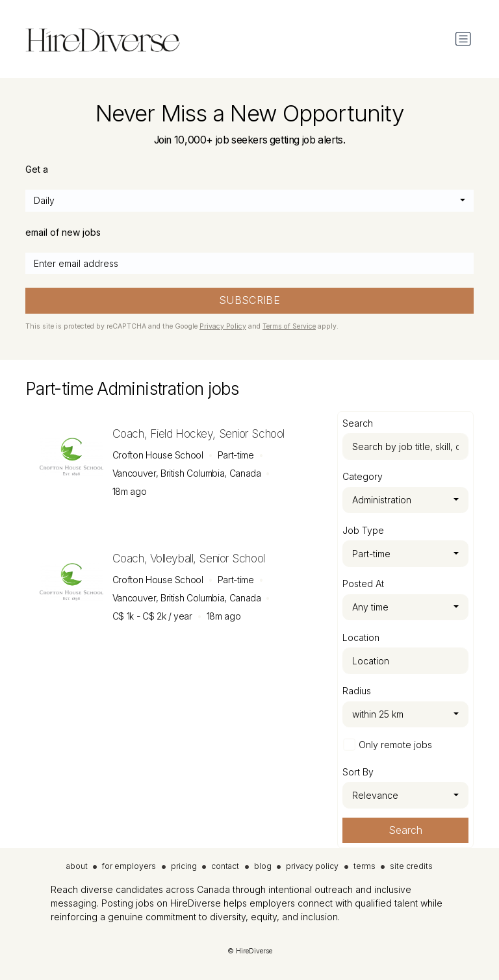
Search (405, 830)
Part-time (236, 455)
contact (225, 866)
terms (365, 866)
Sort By (358, 772)
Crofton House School (158, 455)
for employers (129, 866)
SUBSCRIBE (250, 300)
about (77, 866)
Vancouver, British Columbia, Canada (187, 473)
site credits (411, 866)
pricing (184, 866)
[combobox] (249, 201)
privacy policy (312, 866)
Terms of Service (289, 326)
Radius (357, 691)
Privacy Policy (223, 326)
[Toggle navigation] (463, 39)
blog (263, 866)
